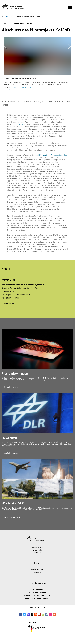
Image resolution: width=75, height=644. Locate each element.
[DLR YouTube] (39, 615)
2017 (12, 16)
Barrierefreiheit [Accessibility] (38, 590)
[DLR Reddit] (36, 615)
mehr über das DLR (12, 517)
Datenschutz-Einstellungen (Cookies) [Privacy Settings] (37, 595)
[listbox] (7, 16)
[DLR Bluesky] (25, 615)
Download (7, 90)
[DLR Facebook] (21, 615)
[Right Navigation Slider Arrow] (69, 46)
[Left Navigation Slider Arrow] (7, 46)
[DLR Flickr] (50, 615)
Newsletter (37, 572)
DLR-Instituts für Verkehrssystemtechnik (53, 155)
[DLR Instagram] (47, 615)
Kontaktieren (9, 304)
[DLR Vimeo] (43, 615)
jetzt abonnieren (11, 387)
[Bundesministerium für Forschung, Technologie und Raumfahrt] (38, 634)
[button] (37, 65)
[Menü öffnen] (70, 7)
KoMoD (19, 124)
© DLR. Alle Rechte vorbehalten (23, 87)
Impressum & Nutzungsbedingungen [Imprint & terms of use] (37, 598)
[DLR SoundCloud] (54, 615)
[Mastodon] (28, 615)
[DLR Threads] (32, 615)
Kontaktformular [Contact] (37, 569)
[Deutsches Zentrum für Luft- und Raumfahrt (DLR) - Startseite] (14, 7)
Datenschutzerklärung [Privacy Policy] (38, 593)
